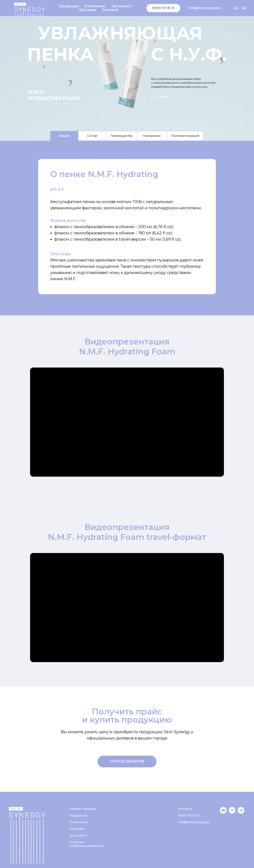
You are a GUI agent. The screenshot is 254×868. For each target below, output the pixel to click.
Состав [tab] (92, 136)
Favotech (110, 10)
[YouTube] (223, 813)
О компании (95, 6)
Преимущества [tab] (121, 136)
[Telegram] (241, 813)
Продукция (69, 6)
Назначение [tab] (152, 136)
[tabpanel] (127, 228)
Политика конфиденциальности (86, 844)
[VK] (232, 813)
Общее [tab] (64, 136)
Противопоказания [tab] (185, 136)
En (236, 8)
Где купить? (122, 6)
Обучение (88, 10)
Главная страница (83, 809)
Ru (244, 8)
